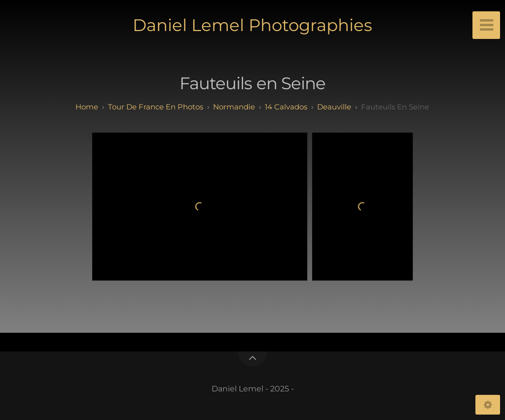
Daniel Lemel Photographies (252, 25)
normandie (234, 107)
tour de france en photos (156, 107)
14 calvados (286, 107)
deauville (334, 107)
